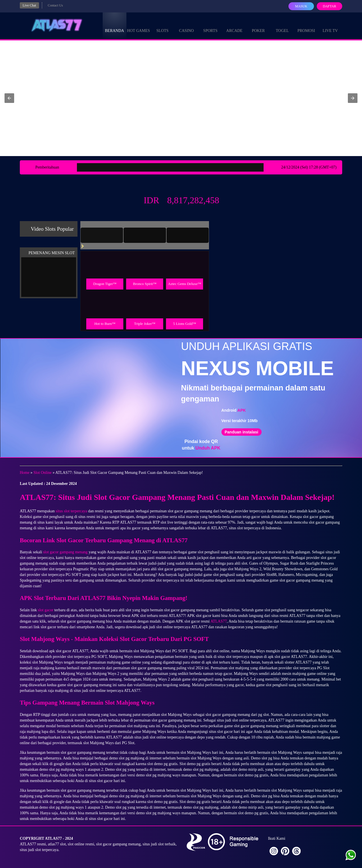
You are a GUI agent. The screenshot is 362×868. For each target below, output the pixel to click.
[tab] (102, 235)
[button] (9, 98)
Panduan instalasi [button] (241, 432)
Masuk (301, 6)
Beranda (115, 25)
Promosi (306, 25)
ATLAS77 (219, 621)
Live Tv (330, 25)
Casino (186, 25)
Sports (211, 25)
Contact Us (55, 5)
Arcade (234, 25)
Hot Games (138, 25)
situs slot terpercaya (71, 511)
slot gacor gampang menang (65, 552)
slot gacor (46, 610)
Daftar (329, 6)
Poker (258, 25)
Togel (282, 25)
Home (25, 473)
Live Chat (29, 5)
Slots (162, 25)
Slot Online (42, 473)
